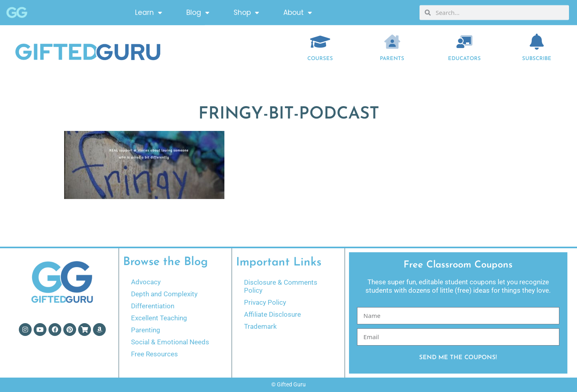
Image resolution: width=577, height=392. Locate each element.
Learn (149, 11)
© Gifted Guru (288, 384)
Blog (198, 11)
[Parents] (392, 42)
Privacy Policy (265, 302)
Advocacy (146, 282)
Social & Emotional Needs (170, 342)
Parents (392, 59)
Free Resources (154, 354)
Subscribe (537, 59)
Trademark (260, 326)
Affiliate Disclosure (272, 314)
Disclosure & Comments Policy (281, 286)
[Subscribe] (537, 42)
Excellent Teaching (159, 318)
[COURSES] (320, 42)
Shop (246, 11)
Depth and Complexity (164, 294)
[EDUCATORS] (464, 42)
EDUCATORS (464, 59)
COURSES (320, 59)
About (298, 11)
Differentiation (153, 306)
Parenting (146, 330)
